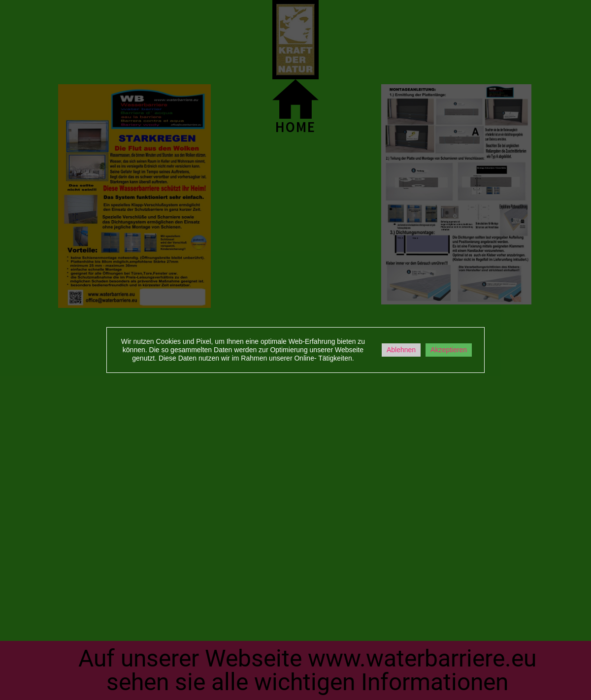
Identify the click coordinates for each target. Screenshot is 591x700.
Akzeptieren (449, 350)
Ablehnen (401, 350)
